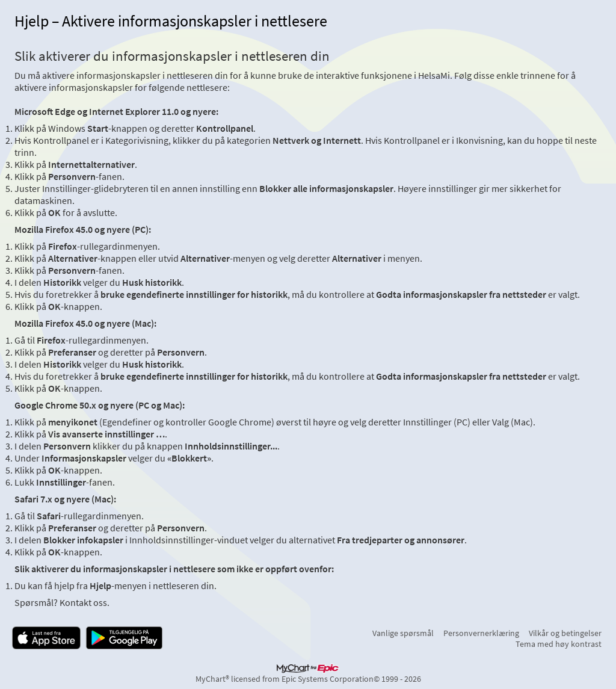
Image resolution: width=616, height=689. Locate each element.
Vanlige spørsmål (403, 633)
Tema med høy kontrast (559, 644)
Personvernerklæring (481, 633)
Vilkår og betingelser (565, 633)
